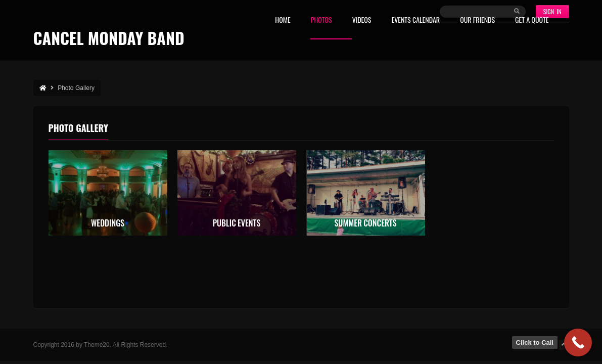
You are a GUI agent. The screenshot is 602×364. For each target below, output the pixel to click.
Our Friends (477, 20)
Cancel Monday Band (109, 38)
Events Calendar (415, 20)
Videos (362, 20)
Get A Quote (532, 20)
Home (283, 20)
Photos (321, 20)
